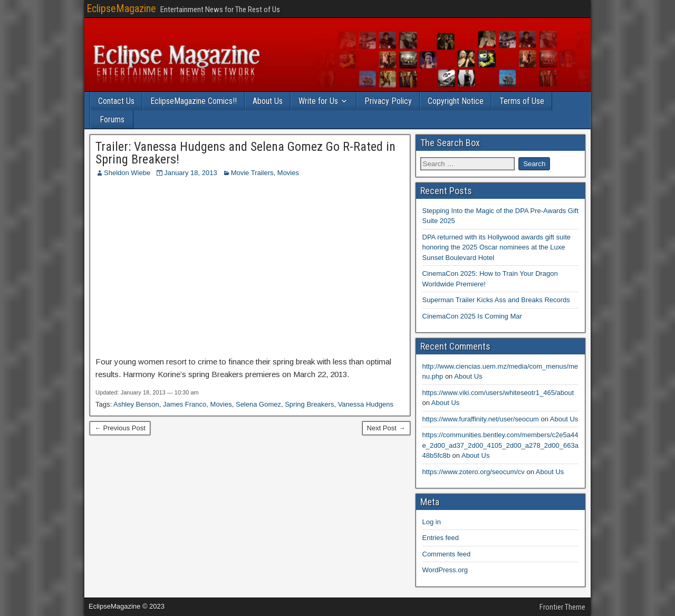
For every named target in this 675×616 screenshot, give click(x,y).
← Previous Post (120, 428)
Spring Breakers (309, 404)
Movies (288, 173)
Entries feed (441, 538)
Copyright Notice (456, 101)
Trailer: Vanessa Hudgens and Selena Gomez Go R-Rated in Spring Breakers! (245, 153)
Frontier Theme (562, 607)
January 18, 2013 (190, 173)
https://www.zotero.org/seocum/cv (474, 472)
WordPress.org (445, 570)
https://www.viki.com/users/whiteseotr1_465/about (498, 393)
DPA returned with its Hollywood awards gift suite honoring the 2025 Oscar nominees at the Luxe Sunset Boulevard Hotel (497, 247)
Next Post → (386, 428)
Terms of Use (522, 101)
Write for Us (318, 101)
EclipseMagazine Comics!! (194, 101)
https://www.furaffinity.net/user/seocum (481, 419)
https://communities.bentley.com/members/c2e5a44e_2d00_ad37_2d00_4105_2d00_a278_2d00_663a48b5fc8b (500, 445)
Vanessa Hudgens (366, 404)
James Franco (185, 404)
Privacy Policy (388, 101)
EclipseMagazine (121, 8)
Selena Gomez (258, 404)
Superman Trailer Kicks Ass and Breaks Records (496, 300)
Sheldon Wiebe (127, 173)
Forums (112, 119)
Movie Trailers (252, 173)
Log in (432, 522)
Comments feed (447, 554)
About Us (268, 101)
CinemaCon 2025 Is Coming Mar (472, 316)
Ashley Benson (136, 404)
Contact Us (116, 101)
